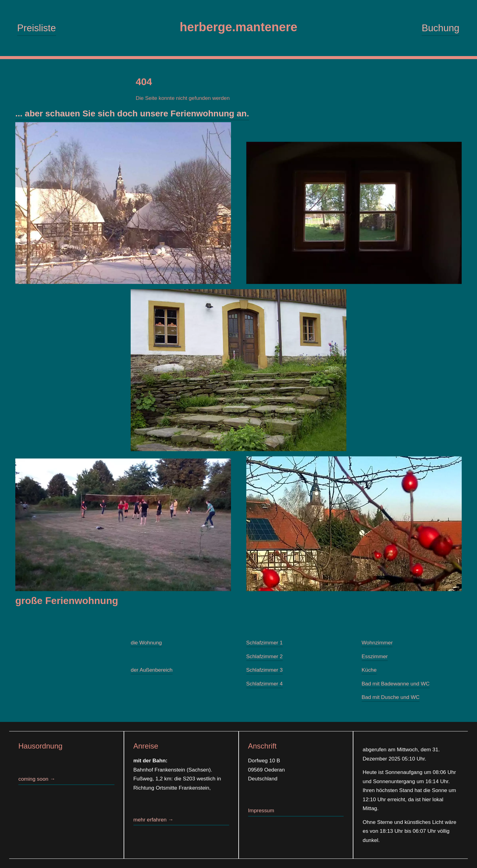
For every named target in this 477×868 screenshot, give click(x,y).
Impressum (261, 810)
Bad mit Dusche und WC (391, 697)
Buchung (440, 28)
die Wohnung (146, 643)
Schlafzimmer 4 (265, 684)
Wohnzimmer (377, 643)
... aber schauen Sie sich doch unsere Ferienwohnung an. (132, 113)
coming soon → (37, 779)
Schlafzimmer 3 (265, 670)
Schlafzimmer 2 (265, 656)
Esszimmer (375, 656)
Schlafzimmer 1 (265, 643)
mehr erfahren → (153, 820)
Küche (369, 670)
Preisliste (36, 28)
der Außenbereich (152, 670)
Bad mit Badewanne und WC (396, 684)
